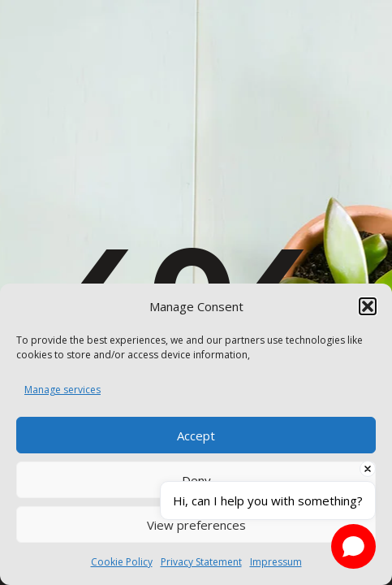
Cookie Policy (122, 562)
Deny (196, 480)
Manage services (62, 390)
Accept (196, 435)
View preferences (196, 525)
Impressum (276, 562)
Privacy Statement (201, 562)
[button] (368, 306)
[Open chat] (353, 546)
